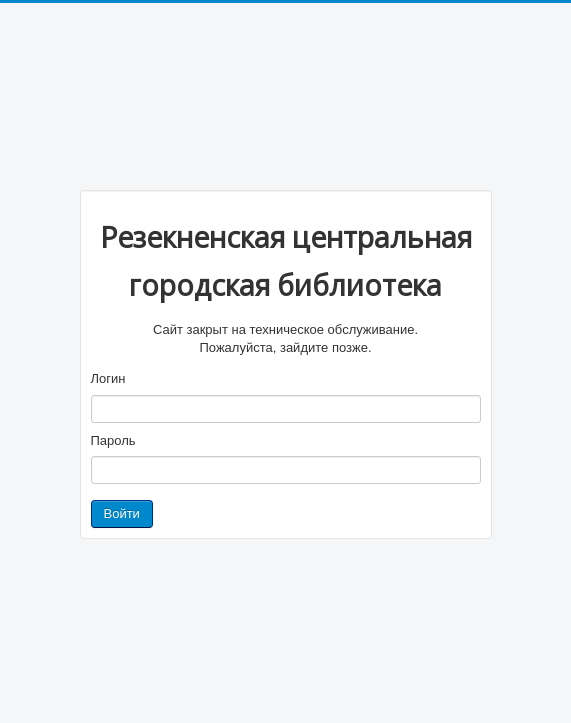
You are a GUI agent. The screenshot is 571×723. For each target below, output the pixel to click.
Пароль (113, 440)
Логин (108, 378)
